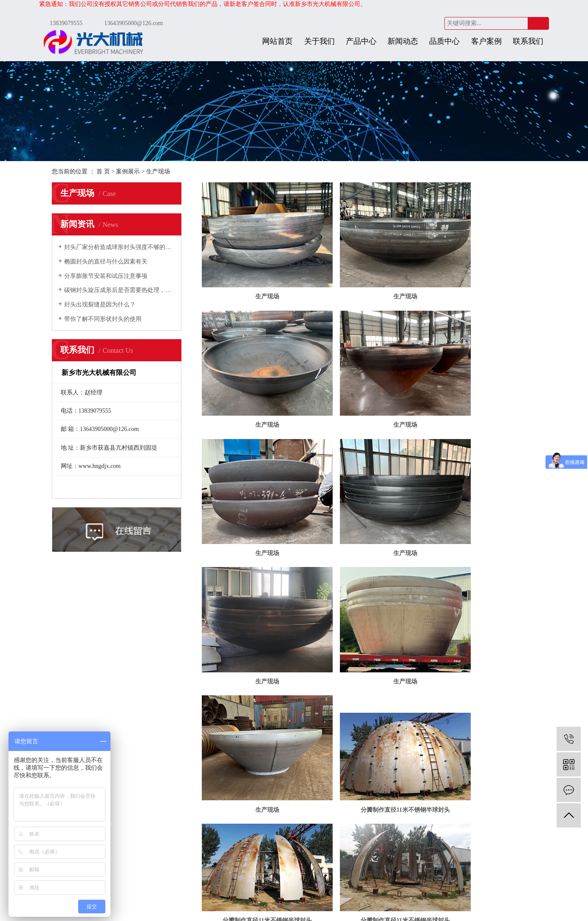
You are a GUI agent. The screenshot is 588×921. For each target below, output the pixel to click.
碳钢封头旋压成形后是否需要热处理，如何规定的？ (120, 290)
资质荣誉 (108, 764)
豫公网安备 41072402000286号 (305, 908)
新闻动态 (403, 41)
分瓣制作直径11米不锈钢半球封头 (255, 589)
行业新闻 (165, 764)
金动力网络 (386, 899)
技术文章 (165, 775)
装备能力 (336, 775)
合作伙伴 (108, 775)
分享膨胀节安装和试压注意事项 (106, 276)
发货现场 (222, 752)
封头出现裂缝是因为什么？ (100, 305)
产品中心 (361, 41)
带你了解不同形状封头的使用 (103, 319)
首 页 (103, 171)
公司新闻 (165, 752)
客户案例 (486, 41)
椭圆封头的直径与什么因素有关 (106, 262)
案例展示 (128, 171)
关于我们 (319, 41)
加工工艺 (336, 764)
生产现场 (158, 171)
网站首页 (277, 41)
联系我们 (528, 41)
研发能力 (336, 752)
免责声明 (254, 908)
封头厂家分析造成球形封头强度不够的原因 (120, 247)
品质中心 (444, 41)
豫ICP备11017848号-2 (321, 899)
